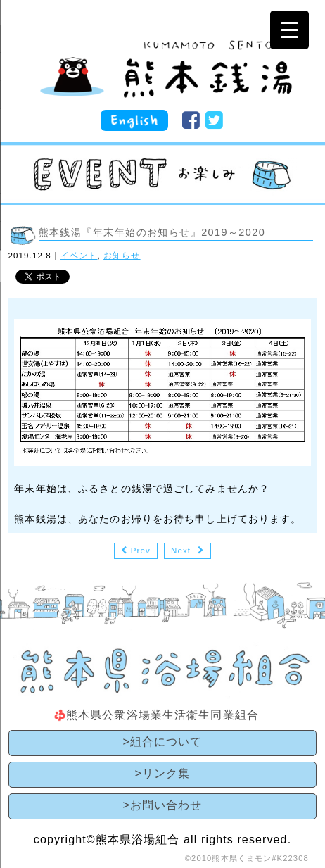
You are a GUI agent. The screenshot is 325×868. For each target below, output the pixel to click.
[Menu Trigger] (289, 30)
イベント (79, 256)
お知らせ (122, 256)
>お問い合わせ (162, 805)
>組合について (162, 742)
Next (181, 551)
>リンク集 (163, 773)
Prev (141, 551)
